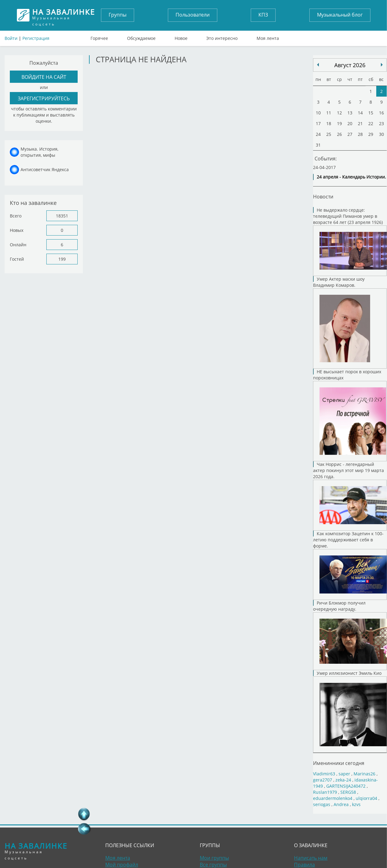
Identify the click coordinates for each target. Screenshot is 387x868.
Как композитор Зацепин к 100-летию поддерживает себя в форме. (350, 565)
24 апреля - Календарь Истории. (351, 177)
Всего (16, 216)
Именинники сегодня (339, 763)
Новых (17, 230)
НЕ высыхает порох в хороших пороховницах (350, 415)
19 (339, 123)
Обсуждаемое (141, 37)
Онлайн (18, 245)
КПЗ (263, 15)
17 (318, 123)
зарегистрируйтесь (44, 98)
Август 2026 (350, 65)
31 (318, 145)
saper (344, 774)
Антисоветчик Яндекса (45, 169)
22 (371, 123)
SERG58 (348, 792)
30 (381, 134)
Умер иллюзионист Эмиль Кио (350, 711)
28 (360, 134)
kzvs (356, 804)
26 (339, 134)
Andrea (341, 804)
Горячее (99, 37)
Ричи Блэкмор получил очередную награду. (350, 635)
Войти (11, 38)
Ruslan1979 (325, 792)
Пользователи (193, 15)
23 (381, 123)
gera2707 (323, 780)
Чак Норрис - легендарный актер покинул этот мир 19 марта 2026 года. (350, 496)
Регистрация (36, 38)
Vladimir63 (324, 774)
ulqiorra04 (366, 798)
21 (360, 123)
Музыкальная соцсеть (64, 15)
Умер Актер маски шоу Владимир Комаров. (350, 322)
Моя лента (268, 37)
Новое (181, 37)
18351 (62, 216)
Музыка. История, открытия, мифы (39, 152)
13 (350, 113)
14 (360, 113)
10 (318, 113)
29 (371, 134)
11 (329, 113)
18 (329, 123)
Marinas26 (364, 774)
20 (350, 123)
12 (339, 113)
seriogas (322, 804)
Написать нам (311, 858)
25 (329, 134)
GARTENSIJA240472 (346, 786)
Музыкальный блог (340, 15)
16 (381, 113)
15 (371, 113)
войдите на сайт (44, 77)
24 (318, 134)
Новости (323, 197)
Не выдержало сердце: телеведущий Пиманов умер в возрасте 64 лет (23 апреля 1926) (350, 242)
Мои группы (214, 858)
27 (350, 134)
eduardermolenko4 (333, 798)
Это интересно (222, 37)
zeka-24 (343, 780)
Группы (118, 15)
